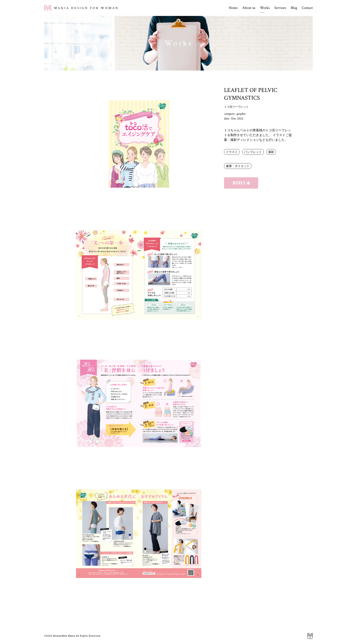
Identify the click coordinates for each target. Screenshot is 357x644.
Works (265, 8)
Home (233, 8)
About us (249, 8)
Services (280, 8)
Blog (294, 8)
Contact (307, 8)
